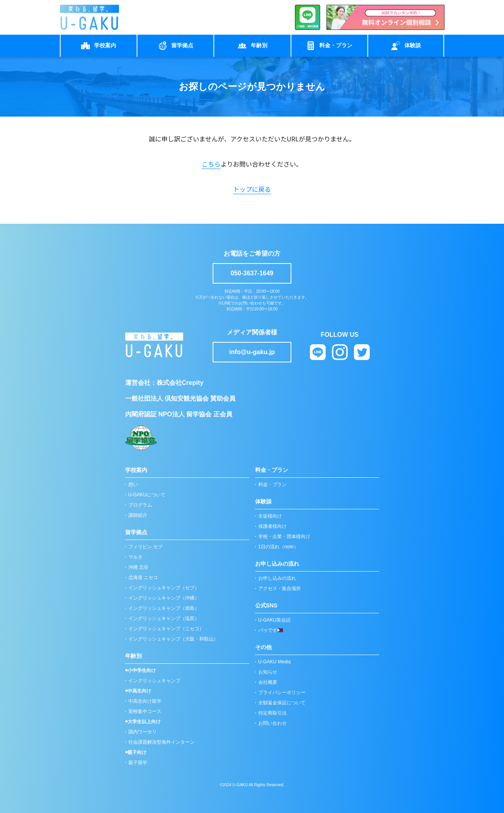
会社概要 (268, 682)
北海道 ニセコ (143, 577)
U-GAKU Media (275, 662)
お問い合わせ (272, 723)
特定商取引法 (272, 713)
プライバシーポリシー (282, 692)
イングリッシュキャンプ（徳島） (164, 608)
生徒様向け (270, 516)
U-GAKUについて (147, 495)
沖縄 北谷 (138, 567)
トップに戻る (252, 189)
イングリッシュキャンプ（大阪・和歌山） (173, 639)
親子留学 (138, 763)
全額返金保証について (282, 703)
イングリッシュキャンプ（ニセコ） (166, 629)
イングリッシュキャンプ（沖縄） (164, 598)
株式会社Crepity (180, 383)
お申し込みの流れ (277, 578)
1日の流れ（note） (278, 547)
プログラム (140, 505)
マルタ (135, 557)
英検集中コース (145, 711)
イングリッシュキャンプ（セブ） (164, 588)
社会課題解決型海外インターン (161, 742)
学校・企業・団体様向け (284, 536)
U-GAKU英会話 (275, 620)
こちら (211, 164)
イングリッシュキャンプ (154, 681)
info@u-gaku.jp (252, 352)
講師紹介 (138, 515)
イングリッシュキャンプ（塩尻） (164, 618)
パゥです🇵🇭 (271, 630)
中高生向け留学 (145, 701)
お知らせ (268, 672)
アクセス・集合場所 (280, 588)
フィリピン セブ (145, 547)
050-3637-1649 (252, 273)
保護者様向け (272, 526)
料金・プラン (272, 484)
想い (133, 484)
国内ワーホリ (143, 732)
